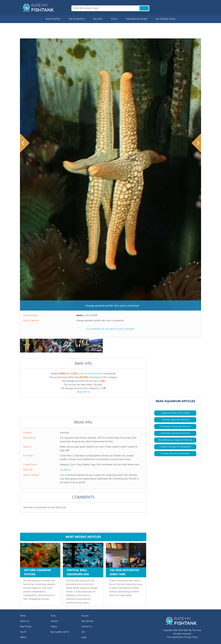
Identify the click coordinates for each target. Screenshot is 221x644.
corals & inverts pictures (91, 374)
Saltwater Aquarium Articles (175, 433)
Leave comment (126, 329)
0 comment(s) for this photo (101, 329)
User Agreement (175, 637)
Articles (54, 621)
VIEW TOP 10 (83, 392)
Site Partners (87, 621)
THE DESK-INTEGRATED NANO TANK (124, 572)
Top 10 (23, 632)
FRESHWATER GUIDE (137, 19)
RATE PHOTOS (53, 19)
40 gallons (65, 470)
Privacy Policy (191, 637)
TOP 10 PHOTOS (77, 19)
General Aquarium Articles (175, 420)
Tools (53, 616)
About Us (24, 621)
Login (84, 637)
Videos (54, 627)
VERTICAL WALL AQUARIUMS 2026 (78, 572)
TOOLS (114, 19)
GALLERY (98, 19)
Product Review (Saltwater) (175, 454)
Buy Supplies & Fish (60, 632)
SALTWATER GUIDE (166, 19)
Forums (85, 616)
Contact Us (87, 627)
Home (23, 616)
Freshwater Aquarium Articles (175, 427)
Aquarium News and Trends (175, 413)
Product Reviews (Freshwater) (175, 447)
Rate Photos (26, 627)
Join (83, 632)
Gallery (23, 637)
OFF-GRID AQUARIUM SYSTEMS (37, 572)
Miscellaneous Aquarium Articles (175, 440)
